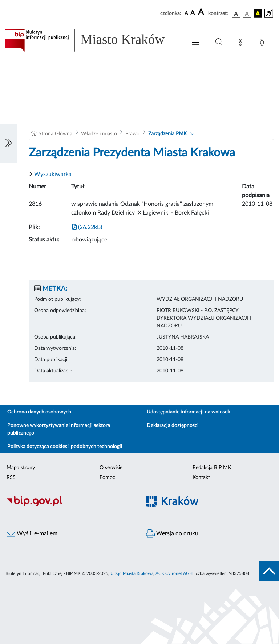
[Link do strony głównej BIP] (92, 40)
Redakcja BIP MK (212, 468)
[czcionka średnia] (193, 13)
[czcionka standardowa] (186, 13)
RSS (11, 477)
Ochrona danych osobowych (39, 412)
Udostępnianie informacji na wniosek (188, 412)
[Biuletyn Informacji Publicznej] (70, 505)
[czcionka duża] (202, 12)
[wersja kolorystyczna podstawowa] (236, 13)
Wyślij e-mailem (32, 534)
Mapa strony (21, 468)
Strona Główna (55, 134)
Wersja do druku (172, 534)
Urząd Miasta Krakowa (132, 573)
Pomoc (107, 477)
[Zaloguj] (263, 44)
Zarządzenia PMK (167, 134)
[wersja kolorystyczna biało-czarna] (247, 13)
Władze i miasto (99, 134)
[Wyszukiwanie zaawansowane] (219, 42)
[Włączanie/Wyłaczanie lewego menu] (9, 144)
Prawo (132, 134)
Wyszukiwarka (53, 174)
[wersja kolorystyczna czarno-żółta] (258, 13)
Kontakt (201, 477)
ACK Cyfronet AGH (174, 573)
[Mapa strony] (242, 44)
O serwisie (111, 468)
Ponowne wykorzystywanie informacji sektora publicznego (59, 429)
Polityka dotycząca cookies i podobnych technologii (65, 447)
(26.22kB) (87, 227)
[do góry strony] (269, 571)
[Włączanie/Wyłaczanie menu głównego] (195, 43)
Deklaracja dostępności (173, 425)
